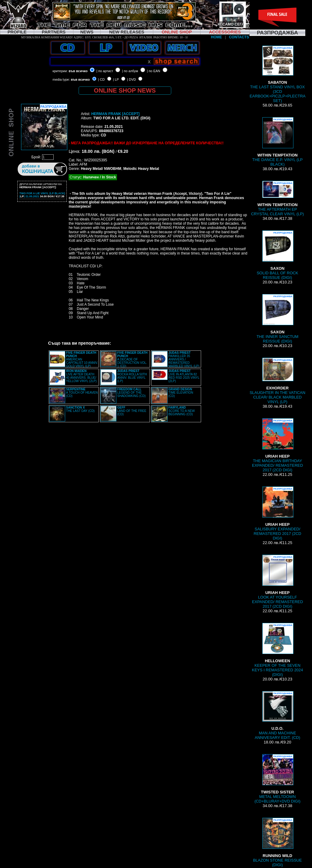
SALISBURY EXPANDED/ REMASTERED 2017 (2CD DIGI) (278, 513)
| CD (101, 79)
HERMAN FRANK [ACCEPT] (115, 114)
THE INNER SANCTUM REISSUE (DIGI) (277, 319)
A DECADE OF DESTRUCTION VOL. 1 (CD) (132, 359)
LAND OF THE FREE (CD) (132, 411)
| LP (116, 79)
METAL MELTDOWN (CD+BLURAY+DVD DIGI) (277, 779)
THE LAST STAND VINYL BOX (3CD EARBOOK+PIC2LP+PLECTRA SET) (278, 74)
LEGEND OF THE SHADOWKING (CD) (131, 393)
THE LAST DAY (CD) (80, 409)
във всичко (78, 71)
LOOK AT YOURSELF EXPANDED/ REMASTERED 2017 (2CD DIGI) (277, 582)
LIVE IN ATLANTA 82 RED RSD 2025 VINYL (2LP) (184, 376)
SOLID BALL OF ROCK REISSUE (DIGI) (277, 255)
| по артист (105, 71)
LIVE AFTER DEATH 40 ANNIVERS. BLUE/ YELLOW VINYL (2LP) (81, 376)
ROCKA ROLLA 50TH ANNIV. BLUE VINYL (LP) (132, 376)
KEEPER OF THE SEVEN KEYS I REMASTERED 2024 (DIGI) (278, 650)
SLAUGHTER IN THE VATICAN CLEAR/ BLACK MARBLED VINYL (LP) (277, 381)
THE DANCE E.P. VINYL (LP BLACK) (278, 142)
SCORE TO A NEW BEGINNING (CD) (182, 411)
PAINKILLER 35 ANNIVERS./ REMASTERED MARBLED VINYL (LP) (184, 359)
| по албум (130, 71)
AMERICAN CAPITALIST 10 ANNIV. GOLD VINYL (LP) (82, 359)
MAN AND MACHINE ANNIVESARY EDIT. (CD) (277, 715)
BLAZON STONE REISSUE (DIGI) (277, 842)
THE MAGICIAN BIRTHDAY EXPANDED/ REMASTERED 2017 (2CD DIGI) (277, 445)
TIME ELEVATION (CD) (181, 393)
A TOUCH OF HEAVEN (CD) (82, 393)
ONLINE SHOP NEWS (125, 90)
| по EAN (154, 71)
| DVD (131, 79)
